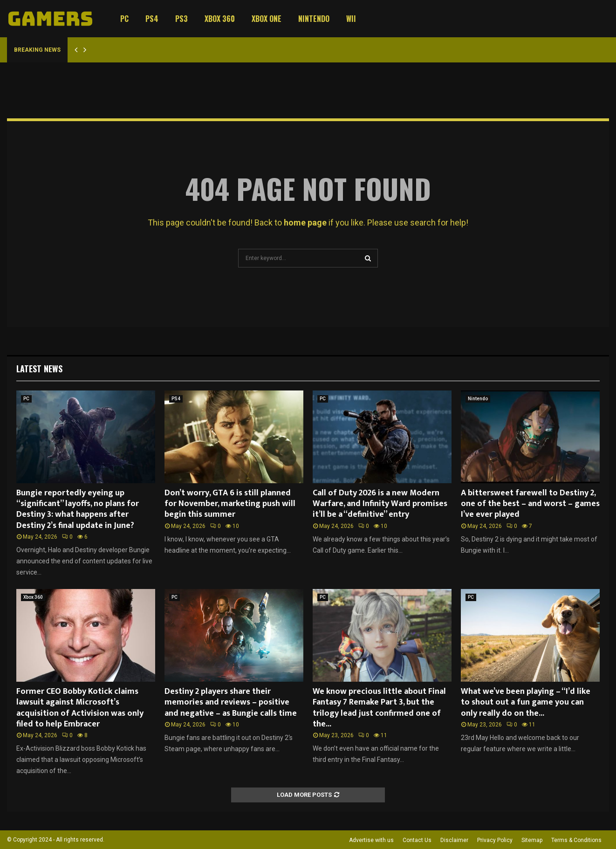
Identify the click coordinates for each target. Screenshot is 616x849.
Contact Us (417, 840)
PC (124, 19)
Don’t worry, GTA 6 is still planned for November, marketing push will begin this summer (230, 504)
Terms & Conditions (576, 840)
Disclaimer (454, 840)
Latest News (39, 369)
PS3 (181, 19)
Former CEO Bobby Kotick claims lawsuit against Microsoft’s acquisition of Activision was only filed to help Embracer (80, 708)
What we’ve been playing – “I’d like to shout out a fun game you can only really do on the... (526, 702)
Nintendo (314, 19)
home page (305, 223)
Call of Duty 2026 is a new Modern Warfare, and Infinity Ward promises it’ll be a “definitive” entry (380, 504)
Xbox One (267, 19)
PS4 (152, 19)
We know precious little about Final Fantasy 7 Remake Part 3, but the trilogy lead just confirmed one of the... (379, 708)
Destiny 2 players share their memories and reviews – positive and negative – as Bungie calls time (231, 702)
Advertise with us (371, 840)
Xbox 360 (220, 19)
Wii (351, 19)
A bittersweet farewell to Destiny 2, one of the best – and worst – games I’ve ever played (530, 504)
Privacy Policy (495, 840)
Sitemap (532, 840)
